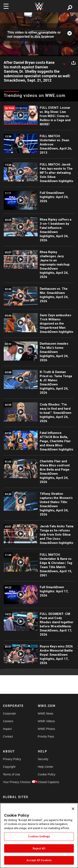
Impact (7, 729)
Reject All (39, 848)
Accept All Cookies (39, 860)
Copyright (9, 767)
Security (43, 759)
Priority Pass (46, 736)
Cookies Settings (39, 836)
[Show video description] (64, 63)
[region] (39, 835)
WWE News (46, 713)
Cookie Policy (47, 774)
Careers (8, 721)
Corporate (9, 713)
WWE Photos (46, 729)
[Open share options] (73, 63)
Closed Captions (47, 782)
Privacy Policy (12, 759)
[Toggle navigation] (6, 6)
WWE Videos (46, 721)
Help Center (46, 767)
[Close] (73, 809)
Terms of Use (11, 774)
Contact (8, 736)
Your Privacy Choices (12, 782)
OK (39, 34)
